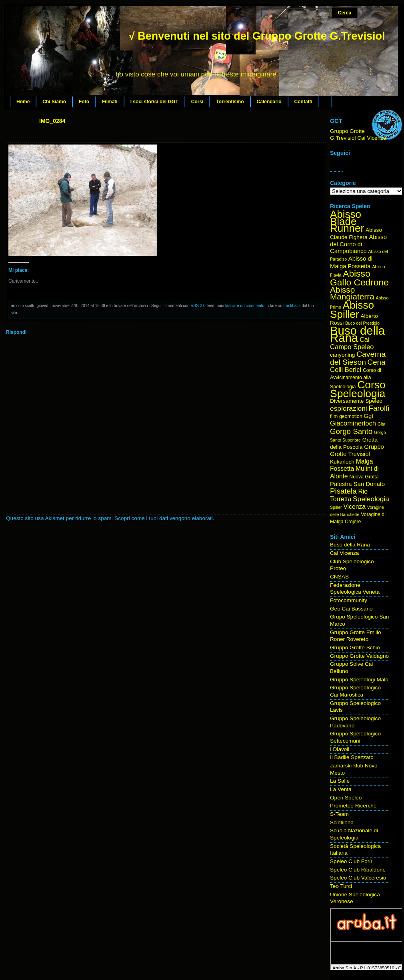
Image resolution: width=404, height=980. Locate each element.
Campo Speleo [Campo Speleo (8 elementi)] (352, 347)
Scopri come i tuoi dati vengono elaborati (164, 518)
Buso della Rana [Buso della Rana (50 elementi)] (357, 334)
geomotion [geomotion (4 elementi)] (351, 416)
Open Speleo (346, 798)
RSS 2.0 (198, 306)
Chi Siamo (54, 102)
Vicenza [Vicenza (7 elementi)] (354, 507)
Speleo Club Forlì (351, 861)
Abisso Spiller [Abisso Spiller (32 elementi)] (352, 310)
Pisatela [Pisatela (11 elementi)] (343, 491)
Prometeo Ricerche (353, 806)
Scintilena (342, 822)
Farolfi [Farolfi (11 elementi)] (379, 408)
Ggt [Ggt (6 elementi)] (368, 416)
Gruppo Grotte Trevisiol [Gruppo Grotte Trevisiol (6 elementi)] (357, 450)
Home (23, 102)
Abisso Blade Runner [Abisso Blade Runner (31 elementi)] (347, 221)
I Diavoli (340, 749)
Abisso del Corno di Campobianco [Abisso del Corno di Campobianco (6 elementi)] (358, 244)
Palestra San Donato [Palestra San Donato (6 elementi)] (357, 484)
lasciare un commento (245, 306)
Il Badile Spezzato (352, 757)
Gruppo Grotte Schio (355, 648)
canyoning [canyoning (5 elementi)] (342, 355)
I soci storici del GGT (154, 102)
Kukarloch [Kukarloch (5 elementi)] (342, 462)
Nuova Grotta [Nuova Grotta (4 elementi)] (364, 477)
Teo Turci (341, 886)
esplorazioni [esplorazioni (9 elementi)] (349, 408)
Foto (84, 102)
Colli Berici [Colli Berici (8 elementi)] (346, 370)
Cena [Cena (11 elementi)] (377, 362)
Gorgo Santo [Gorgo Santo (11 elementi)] (351, 431)
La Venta (341, 789)
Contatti (303, 102)
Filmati (110, 102)
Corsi (197, 102)
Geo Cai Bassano (351, 609)
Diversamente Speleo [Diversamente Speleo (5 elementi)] (356, 401)
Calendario (269, 102)
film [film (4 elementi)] (334, 416)
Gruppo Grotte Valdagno (359, 656)
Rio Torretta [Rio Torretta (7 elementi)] (349, 495)
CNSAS (339, 577)
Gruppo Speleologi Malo (359, 680)
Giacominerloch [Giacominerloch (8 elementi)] (353, 423)
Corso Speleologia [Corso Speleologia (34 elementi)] (358, 389)
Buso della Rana (350, 545)
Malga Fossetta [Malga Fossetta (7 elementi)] (351, 465)
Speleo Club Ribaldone (358, 870)
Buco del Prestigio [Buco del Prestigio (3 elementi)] (362, 323)
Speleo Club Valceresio (358, 878)
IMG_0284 (52, 121)
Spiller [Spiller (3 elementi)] (336, 507)
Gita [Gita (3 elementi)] (382, 424)
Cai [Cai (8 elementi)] (365, 340)
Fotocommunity (349, 600)
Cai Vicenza (344, 553)
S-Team (339, 814)
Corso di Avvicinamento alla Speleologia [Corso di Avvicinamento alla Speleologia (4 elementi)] (356, 378)
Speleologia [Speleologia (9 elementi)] (371, 499)
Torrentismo (230, 102)
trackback (292, 306)
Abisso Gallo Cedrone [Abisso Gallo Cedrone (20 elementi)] (359, 278)
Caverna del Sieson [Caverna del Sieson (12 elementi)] (358, 358)
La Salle (340, 781)
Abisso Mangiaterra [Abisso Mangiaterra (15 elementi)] (352, 293)
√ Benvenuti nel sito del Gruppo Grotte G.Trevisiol (257, 36)
